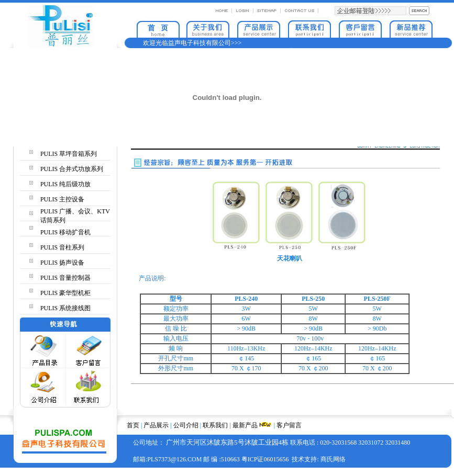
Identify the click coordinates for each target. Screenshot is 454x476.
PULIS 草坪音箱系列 (69, 154)
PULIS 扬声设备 (62, 263)
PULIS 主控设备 (62, 199)
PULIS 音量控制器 (65, 278)
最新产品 (245, 425)
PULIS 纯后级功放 (65, 184)
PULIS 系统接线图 (65, 308)
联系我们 (215, 425)
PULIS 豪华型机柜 (65, 293)
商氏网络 (333, 459)
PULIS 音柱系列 (62, 247)
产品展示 (156, 425)
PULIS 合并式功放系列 (72, 169)
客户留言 (289, 425)
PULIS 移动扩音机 (65, 232)
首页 (133, 425)
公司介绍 (186, 425)
